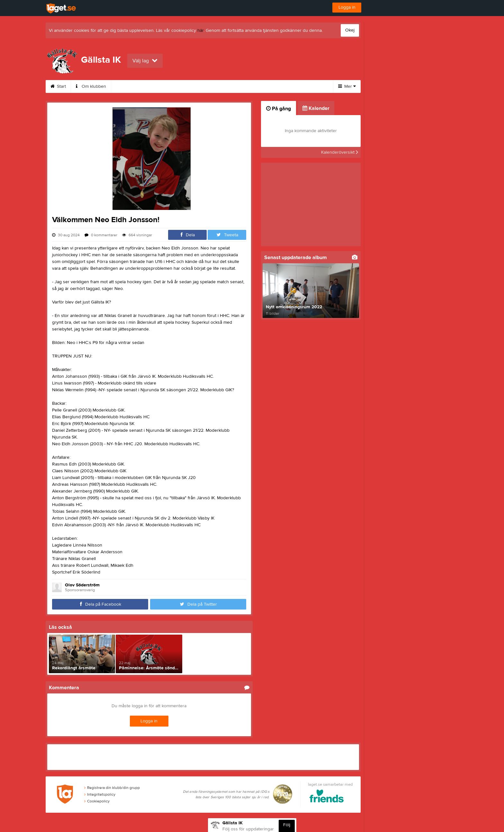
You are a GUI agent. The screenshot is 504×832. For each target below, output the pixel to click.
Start (58, 86)
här (200, 31)
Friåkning (261, 86)
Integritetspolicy (100, 794)
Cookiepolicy (97, 801)
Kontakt (126, 86)
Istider (230, 86)
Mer (347, 86)
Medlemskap (162, 86)
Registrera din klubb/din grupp (112, 788)
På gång (279, 109)
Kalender (199, 86)
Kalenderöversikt (340, 152)
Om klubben (91, 86)
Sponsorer (297, 86)
